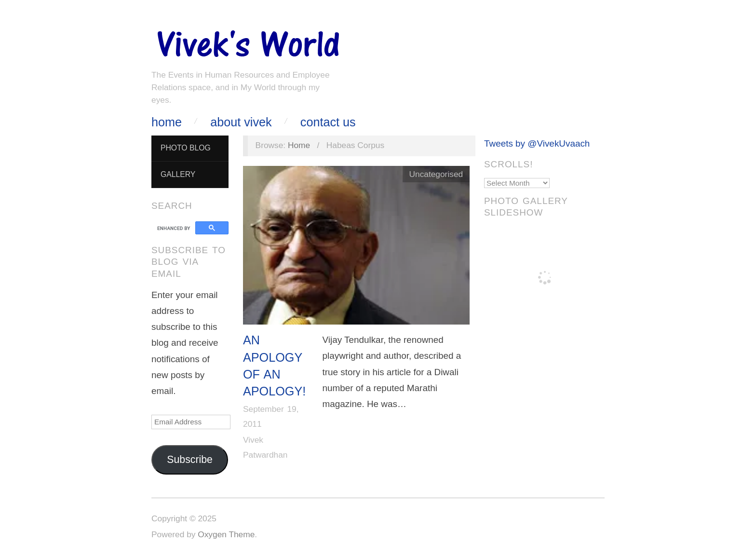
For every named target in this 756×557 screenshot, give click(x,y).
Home (167, 122)
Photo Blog (186, 148)
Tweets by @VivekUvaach (537, 143)
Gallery (178, 174)
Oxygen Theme (226, 534)
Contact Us (328, 122)
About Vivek (241, 122)
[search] (175, 228)
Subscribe (190, 460)
